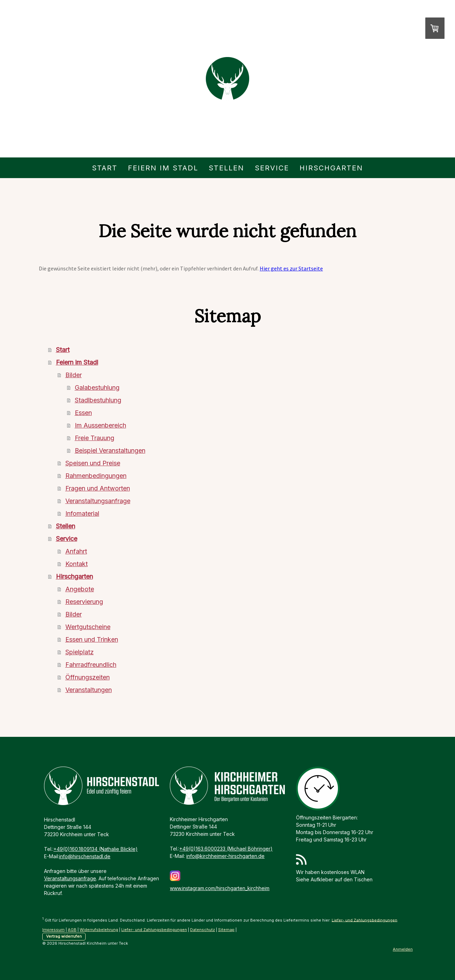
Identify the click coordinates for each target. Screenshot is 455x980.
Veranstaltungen (89, 690)
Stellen (226, 168)
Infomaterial (82, 513)
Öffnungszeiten (88, 677)
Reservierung (84, 602)
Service (272, 168)
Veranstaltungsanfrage (98, 501)
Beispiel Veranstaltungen (110, 450)
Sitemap (226, 930)
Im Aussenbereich (100, 425)
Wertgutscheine (88, 627)
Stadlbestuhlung (98, 400)
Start (105, 168)
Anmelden (403, 949)
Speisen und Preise (93, 463)
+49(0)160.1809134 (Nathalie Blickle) (96, 849)
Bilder (74, 375)
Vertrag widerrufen (64, 936)
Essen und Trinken (92, 639)
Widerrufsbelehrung (99, 930)
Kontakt (77, 564)
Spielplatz (80, 652)
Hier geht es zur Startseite (291, 268)
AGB (72, 930)
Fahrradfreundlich (91, 665)
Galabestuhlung (97, 387)
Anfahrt (76, 551)
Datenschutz (203, 930)
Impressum (53, 930)
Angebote (80, 589)
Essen (83, 413)
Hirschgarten (331, 168)
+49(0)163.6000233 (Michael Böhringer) (226, 849)
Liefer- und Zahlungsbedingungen (364, 920)
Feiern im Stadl (163, 168)
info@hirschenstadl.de (85, 856)
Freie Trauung (95, 438)
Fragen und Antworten (98, 488)
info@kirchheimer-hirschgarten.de (225, 856)
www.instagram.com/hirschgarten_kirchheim (220, 888)
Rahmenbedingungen (96, 476)
